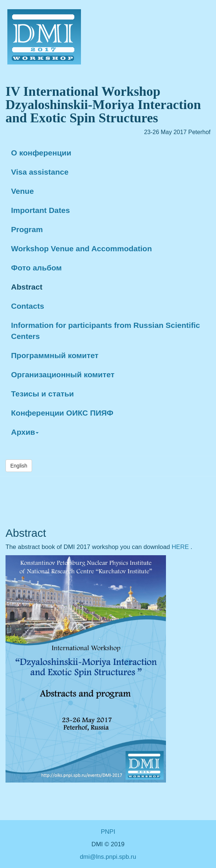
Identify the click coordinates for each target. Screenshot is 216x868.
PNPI (108, 832)
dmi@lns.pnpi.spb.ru (108, 857)
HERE (181, 547)
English (19, 466)
